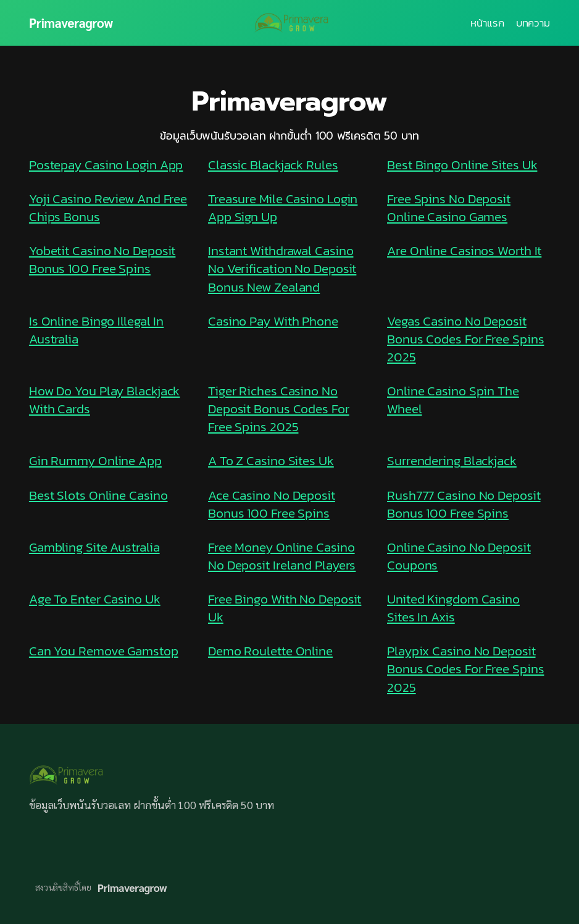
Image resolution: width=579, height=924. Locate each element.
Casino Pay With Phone (273, 321)
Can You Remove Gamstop (104, 651)
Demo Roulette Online (270, 651)
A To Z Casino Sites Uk (271, 460)
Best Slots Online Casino (98, 495)
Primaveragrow (71, 23)
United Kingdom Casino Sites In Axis (453, 608)
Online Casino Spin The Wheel (453, 400)
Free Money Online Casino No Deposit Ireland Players (282, 556)
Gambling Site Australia (94, 547)
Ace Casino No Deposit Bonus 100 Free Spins (272, 504)
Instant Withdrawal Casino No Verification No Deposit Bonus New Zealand (282, 268)
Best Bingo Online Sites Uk (462, 165)
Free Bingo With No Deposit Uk (285, 608)
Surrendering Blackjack (452, 460)
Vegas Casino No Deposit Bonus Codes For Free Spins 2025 (465, 339)
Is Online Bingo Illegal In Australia (96, 330)
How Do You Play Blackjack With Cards (105, 400)
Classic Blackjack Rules (273, 165)
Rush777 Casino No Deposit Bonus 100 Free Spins (464, 504)
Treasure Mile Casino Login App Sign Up (283, 208)
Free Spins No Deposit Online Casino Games (449, 208)
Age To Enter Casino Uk (95, 599)
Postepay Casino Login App (106, 165)
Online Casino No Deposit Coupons (459, 556)
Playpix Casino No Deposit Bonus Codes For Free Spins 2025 (465, 669)
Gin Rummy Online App (95, 460)
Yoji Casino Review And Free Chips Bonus (108, 208)
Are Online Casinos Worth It (464, 250)
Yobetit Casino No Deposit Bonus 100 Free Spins (102, 259)
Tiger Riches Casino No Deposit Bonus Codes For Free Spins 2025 (279, 409)
